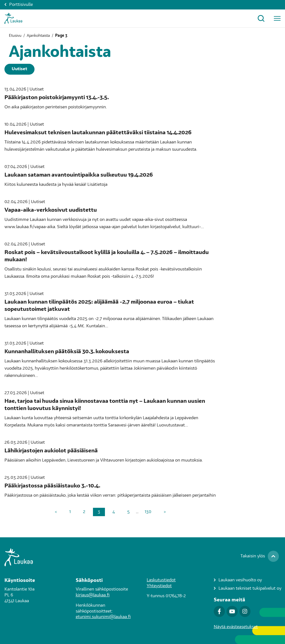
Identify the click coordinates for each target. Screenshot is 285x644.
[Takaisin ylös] (260, 556)
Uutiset (19, 69)
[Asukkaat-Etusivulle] (13, 18)
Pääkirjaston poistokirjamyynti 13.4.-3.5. (57, 98)
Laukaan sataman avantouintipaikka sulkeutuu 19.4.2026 (79, 175)
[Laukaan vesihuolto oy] (248, 580)
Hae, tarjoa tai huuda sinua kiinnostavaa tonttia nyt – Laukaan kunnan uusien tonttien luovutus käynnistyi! (105, 405)
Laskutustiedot (161, 580)
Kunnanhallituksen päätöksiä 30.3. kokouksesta (67, 352)
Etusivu (15, 36)
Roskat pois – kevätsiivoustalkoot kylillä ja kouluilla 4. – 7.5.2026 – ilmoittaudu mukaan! (107, 256)
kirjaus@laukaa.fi (93, 595)
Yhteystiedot (159, 586)
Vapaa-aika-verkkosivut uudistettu (51, 210)
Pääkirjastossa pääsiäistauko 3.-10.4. (52, 486)
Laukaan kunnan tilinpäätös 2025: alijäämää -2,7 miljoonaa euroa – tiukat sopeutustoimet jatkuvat (99, 306)
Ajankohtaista (38, 36)
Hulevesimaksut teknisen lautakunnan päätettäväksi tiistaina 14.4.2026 (98, 133)
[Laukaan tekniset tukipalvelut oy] (248, 589)
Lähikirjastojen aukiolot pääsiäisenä (51, 451)
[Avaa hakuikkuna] (261, 18)
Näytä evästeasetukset (236, 627)
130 (148, 512)
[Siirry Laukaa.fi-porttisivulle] (142, 557)
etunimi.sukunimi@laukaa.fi (103, 617)
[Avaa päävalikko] (277, 18)
